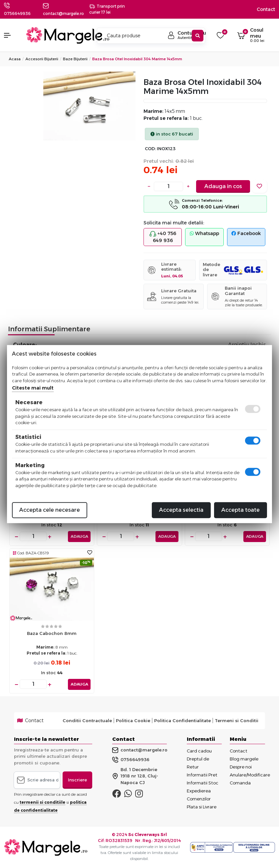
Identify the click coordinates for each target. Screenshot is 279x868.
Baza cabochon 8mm (52, 633)
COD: (150, 149)
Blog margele (244, 758)
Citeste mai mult (33, 388)
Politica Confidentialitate (182, 720)
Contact (266, 9)
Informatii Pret (202, 774)
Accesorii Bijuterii (42, 59)
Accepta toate (241, 510)
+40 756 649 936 (163, 237)
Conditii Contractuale (87, 720)
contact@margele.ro (140, 750)
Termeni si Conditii (237, 720)
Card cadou (199, 750)
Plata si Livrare (202, 806)
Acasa (15, 59)
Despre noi (241, 766)
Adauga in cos (223, 186)
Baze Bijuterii (75, 59)
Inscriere (77, 779)
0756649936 (17, 13)
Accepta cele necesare (50, 510)
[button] (12, 35)
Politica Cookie (133, 720)
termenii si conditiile (42, 802)
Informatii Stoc (203, 782)
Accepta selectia (181, 510)
